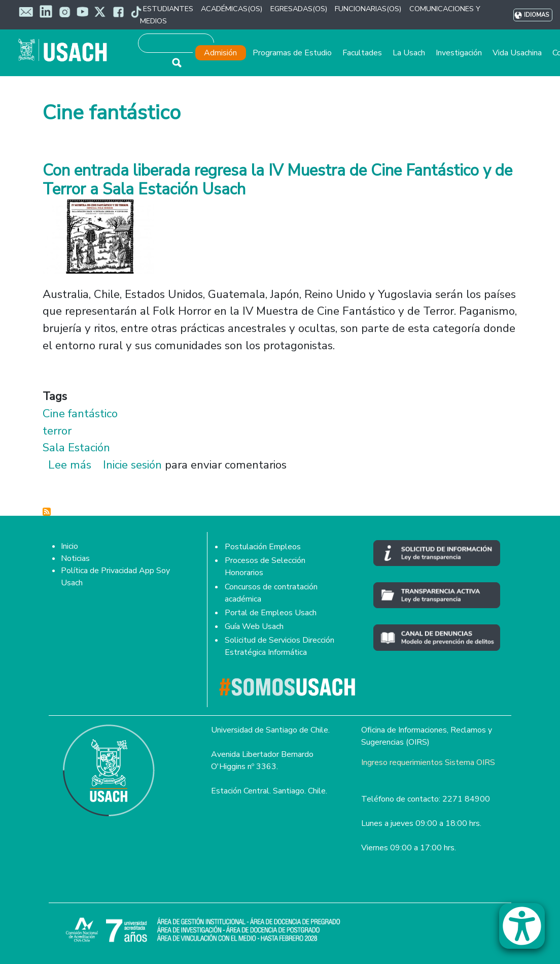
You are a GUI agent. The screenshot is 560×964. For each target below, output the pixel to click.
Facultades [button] (362, 53)
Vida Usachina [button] (517, 53)
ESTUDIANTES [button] (168, 9)
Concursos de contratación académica (271, 593)
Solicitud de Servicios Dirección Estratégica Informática (279, 646)
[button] (527, 930)
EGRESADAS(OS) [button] (299, 9)
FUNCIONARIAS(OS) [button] (368, 9)
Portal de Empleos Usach (271, 613)
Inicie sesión (132, 465)
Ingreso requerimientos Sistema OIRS (428, 762)
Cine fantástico (80, 413)
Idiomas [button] (536, 15)
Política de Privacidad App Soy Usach (115, 577)
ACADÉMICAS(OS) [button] (232, 9)
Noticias (75, 558)
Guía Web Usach (254, 626)
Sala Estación (76, 447)
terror (57, 431)
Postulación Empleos (263, 547)
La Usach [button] (409, 53)
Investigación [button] (459, 53)
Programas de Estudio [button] (292, 53)
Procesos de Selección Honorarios (265, 567)
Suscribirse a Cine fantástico (47, 512)
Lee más (70, 465)
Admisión (220, 53)
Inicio (69, 546)
